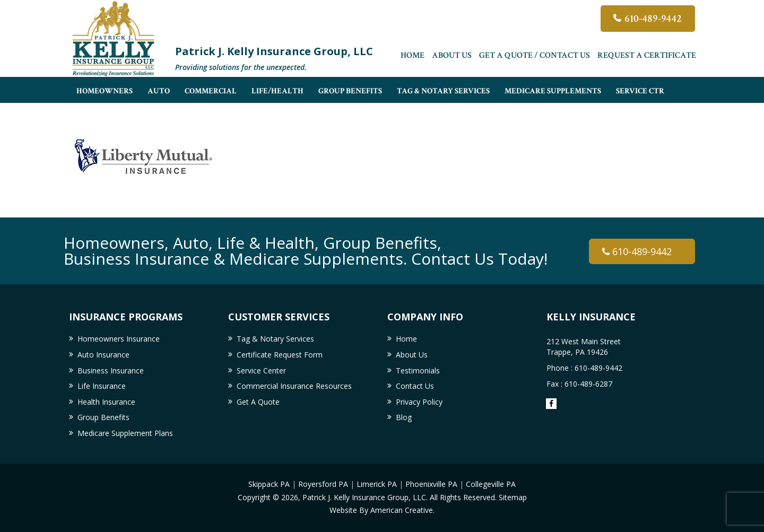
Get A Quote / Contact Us (535, 55)
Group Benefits (103, 417)
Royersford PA (323, 484)
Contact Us (415, 386)
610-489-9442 (653, 19)
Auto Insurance (103, 355)
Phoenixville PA (431, 484)
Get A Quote (258, 402)
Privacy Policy (419, 402)
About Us (452, 55)
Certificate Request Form (280, 355)
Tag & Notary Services (275, 339)
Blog (404, 417)
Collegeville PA (491, 484)
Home (413, 55)
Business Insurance (111, 370)
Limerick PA (377, 484)
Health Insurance (106, 402)
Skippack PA (269, 484)
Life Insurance (102, 386)
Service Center (261, 370)
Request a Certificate (647, 55)
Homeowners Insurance (119, 339)
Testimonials (418, 370)
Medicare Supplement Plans (125, 433)
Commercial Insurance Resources (294, 386)
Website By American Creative (381, 510)
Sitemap (513, 497)
